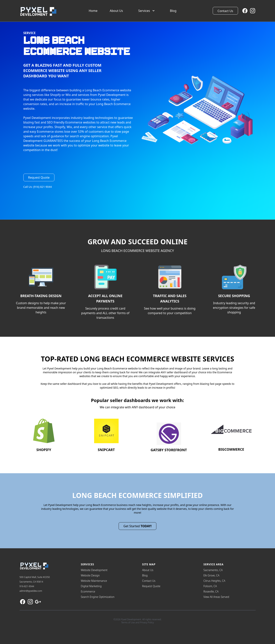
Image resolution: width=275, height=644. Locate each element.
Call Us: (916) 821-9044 (38, 187)
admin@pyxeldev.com (31, 591)
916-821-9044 (27, 586)
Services (147, 11)
